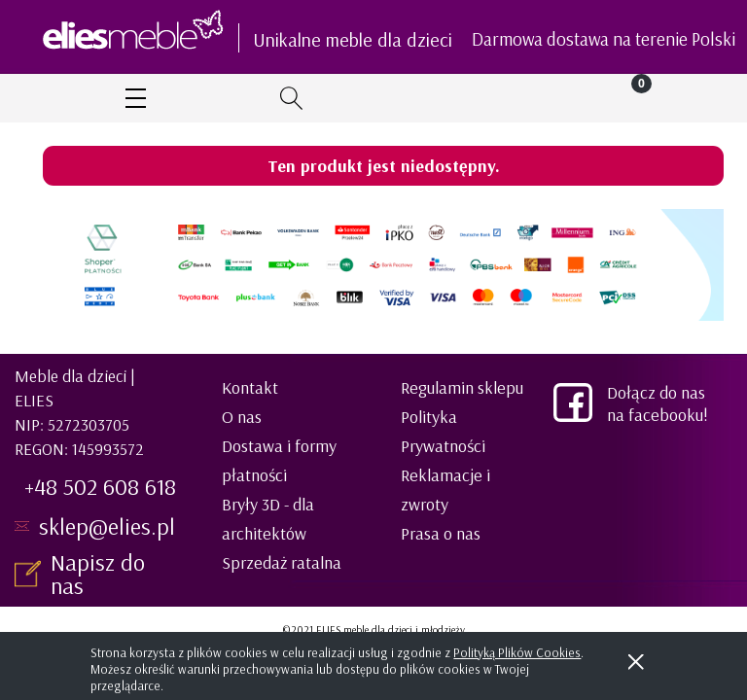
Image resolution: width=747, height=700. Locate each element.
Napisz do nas (98, 574)
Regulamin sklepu (462, 387)
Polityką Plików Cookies (517, 652)
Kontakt (250, 387)
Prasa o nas (441, 533)
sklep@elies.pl (107, 526)
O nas (242, 417)
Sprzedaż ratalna (282, 562)
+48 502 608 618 (100, 486)
